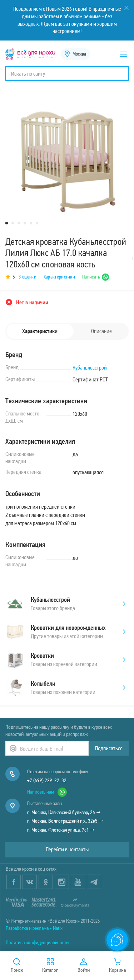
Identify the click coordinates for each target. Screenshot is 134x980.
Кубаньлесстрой (90, 368)
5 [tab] (31, 223)
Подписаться (109, 748)
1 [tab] (7, 223)
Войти (84, 966)
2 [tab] (13, 223)
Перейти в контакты (67, 849)
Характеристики (59, 277)
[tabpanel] (67, 161)
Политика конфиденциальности (37, 942)
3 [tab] (19, 223)
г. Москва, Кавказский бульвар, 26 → (64, 812)
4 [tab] (25, 223)
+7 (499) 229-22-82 (47, 780)
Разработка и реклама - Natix (34, 928)
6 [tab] (37, 223)
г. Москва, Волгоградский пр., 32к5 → (65, 821)
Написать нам (47, 792)
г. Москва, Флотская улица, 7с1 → (61, 830)
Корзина (117, 966)
